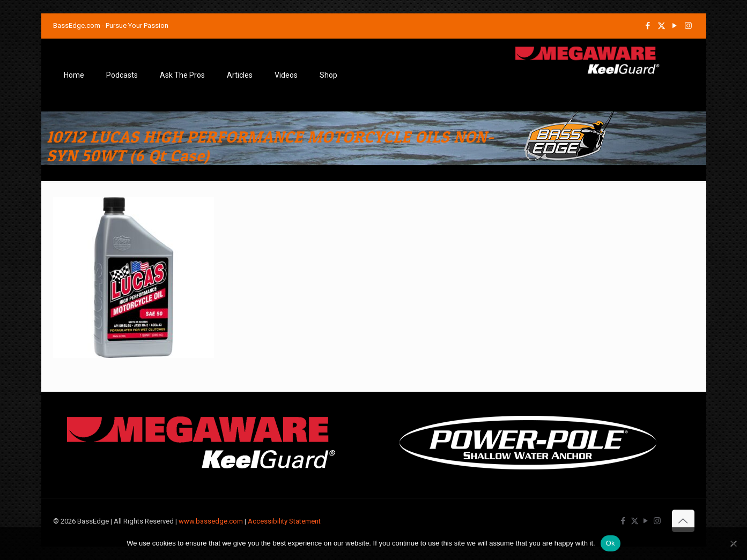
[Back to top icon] (683, 521)
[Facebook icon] (648, 26)
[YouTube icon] (675, 26)
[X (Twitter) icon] (661, 26)
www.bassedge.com (211, 521)
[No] (734, 543)
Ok (611, 543)
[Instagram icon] (688, 26)
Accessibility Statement (284, 521)
